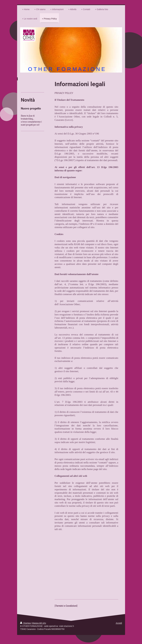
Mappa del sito (39, 623)
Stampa (26, 623)
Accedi (119, 623)
